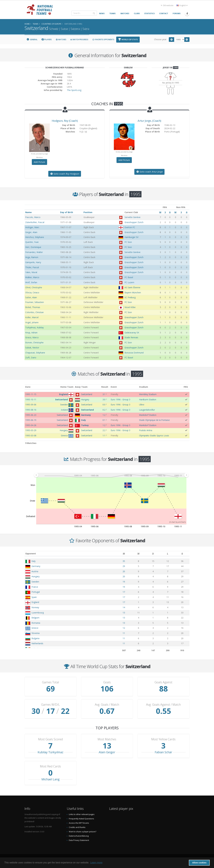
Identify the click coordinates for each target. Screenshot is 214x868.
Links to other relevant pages (82, 814)
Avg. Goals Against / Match (163, 705)
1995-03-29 (31, 430)
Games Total (51, 682)
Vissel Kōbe (130, 307)
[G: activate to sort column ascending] (182, 554)
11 (124, 633)
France (35, 587)
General (32, 40)
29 (124, 566)
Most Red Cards (50, 766)
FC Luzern (129, 282)
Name (28, 212)
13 (124, 613)
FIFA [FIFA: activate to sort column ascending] (186, 387)
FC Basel (129, 277)
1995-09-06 (31, 405)
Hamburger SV (131, 237)
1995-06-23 (31, 415)
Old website (167, 5)
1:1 (104, 435)
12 (124, 628)
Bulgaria (35, 638)
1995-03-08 (31, 435)
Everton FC (130, 227)
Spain (34, 597)
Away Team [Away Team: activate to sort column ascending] (81, 387)
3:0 (104, 399)
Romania (36, 623)
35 (124, 561)
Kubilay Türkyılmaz (50, 752)
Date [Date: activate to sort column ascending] (28, 387)
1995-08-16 (31, 410)
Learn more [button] (96, 863)
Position (88, 212)
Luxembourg (38, 613)
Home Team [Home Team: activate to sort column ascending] (67, 387)
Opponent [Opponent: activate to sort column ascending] (31, 553)
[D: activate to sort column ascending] (153, 554)
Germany (36, 566)
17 (124, 592)
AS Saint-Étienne (132, 287)
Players (47, 40)
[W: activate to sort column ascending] (138, 554)
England (35, 602)
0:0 (104, 405)
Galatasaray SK (132, 333)
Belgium (35, 618)
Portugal (36, 592)
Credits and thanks (77, 827)
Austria (35, 571)
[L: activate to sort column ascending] (168, 554)
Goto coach (65, 174)
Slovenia (36, 633)
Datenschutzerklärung (79, 836)
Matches (61, 40)
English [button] (182, 5)
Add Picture (39, 162)
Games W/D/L (50, 705)
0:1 (104, 420)
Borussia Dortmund (134, 353)
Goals (107, 682)
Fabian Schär (163, 752)
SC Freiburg (130, 297)
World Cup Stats (128, 40)
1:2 (104, 415)
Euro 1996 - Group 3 (120, 399)
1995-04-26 (31, 425)
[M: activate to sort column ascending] (124, 554)
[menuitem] (111, 475)
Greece (35, 628)
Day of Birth (67, 212)
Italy (34, 561)
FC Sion (128, 242)
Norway (35, 607)
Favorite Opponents (103, 40)
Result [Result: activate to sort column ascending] (105, 387)
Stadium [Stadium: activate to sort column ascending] (144, 387)
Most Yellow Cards (163, 739)
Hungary (36, 576)
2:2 (104, 430)
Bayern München (133, 292)
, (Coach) (65, 121)
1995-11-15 (31, 394)
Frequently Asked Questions (81, 819)
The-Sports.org (74, 90)
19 (124, 582)
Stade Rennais (131, 337)
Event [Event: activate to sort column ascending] (114, 387)
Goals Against (163, 682)
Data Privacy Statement (79, 840)
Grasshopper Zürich (134, 222)
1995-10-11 (31, 399)
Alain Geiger (107, 752)
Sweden (35, 582)
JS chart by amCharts (178, 522)
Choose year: (160, 39)
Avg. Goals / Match (107, 705)
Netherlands (37, 643)
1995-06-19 (31, 420)
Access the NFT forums (79, 823)
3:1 (104, 394)
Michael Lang (51, 779)
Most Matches (107, 739)
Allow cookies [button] (199, 863)
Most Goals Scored (51, 739)
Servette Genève (132, 217)
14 (124, 607)
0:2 (104, 410)
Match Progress (79, 40)
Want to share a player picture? (83, 832)
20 (124, 571)
